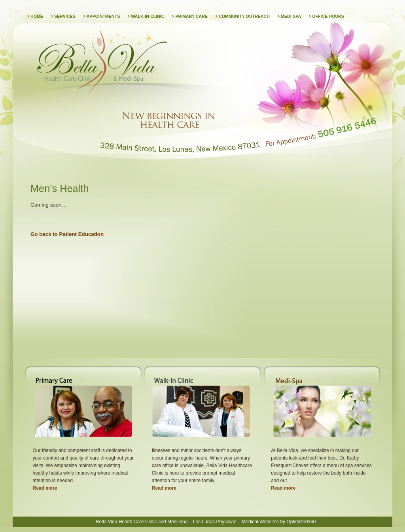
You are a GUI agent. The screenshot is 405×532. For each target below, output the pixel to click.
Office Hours (328, 16)
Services (65, 16)
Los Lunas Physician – (217, 522)
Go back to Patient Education (67, 234)
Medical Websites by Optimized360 (279, 522)
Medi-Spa (291, 16)
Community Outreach (244, 16)
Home (37, 16)
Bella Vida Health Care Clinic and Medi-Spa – (144, 522)
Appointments (103, 16)
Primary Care (191, 16)
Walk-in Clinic (148, 16)
